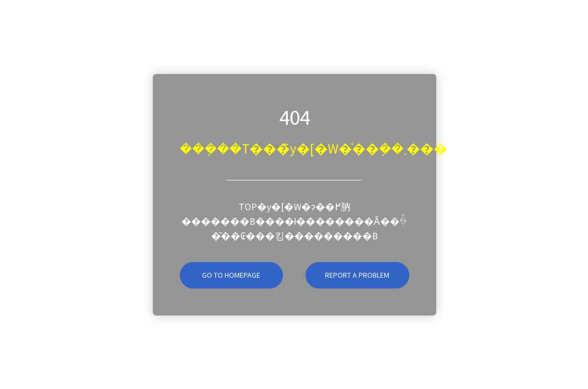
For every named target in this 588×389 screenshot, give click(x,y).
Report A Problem (357, 275)
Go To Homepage (220, 275)
